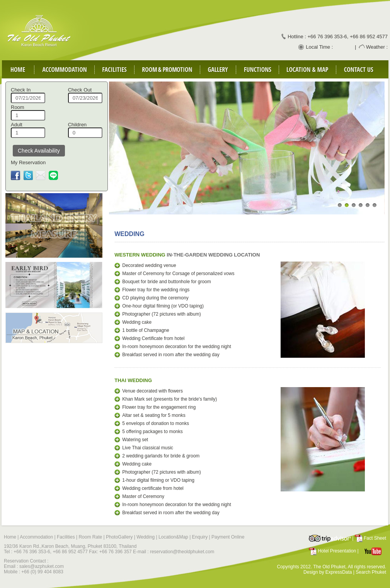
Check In (21, 90)
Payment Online (228, 537)
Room (18, 107)
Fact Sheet (375, 538)
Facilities (65, 537)
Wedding (146, 537)
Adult (17, 125)
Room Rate (90, 537)
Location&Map (173, 537)
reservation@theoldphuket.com (182, 552)
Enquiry (200, 537)
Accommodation (36, 537)
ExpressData (339, 572)
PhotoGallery (119, 537)
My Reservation (28, 162)
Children (77, 125)
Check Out (80, 90)
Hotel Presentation (337, 551)
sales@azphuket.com (42, 566)
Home (10, 537)
